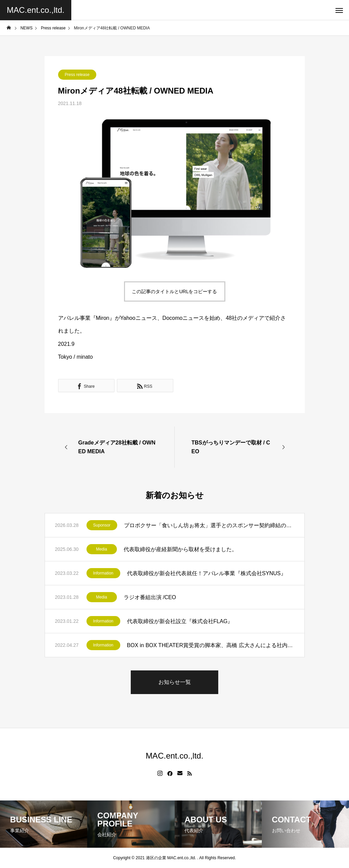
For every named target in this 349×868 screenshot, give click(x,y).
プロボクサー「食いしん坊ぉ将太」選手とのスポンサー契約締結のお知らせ (209, 525)
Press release (77, 75)
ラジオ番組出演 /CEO (150, 597)
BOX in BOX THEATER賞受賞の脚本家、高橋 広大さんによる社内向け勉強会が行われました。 (211, 645)
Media (102, 549)
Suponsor (102, 525)
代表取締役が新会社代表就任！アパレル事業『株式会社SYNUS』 (207, 573)
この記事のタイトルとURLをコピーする (174, 291)
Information (103, 573)
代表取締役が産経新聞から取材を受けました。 (180, 549)
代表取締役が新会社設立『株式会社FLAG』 (180, 621)
